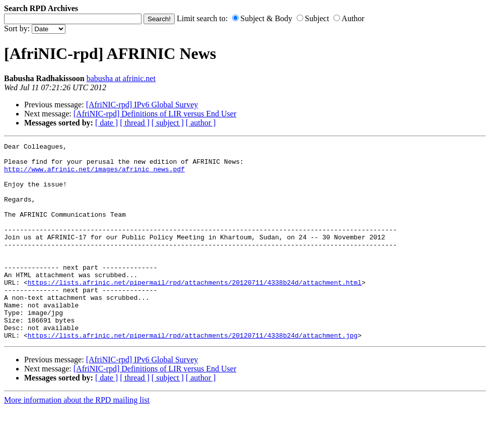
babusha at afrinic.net (121, 78)
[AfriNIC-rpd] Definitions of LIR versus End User (155, 114)
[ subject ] (168, 123)
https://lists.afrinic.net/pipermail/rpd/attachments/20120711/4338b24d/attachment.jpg (193, 374)
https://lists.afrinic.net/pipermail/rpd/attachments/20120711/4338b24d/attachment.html (195, 311)
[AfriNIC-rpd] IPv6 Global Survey (142, 105)
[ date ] (107, 123)
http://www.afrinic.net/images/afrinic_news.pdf (94, 175)
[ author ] (201, 123)
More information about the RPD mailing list (77, 439)
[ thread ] (135, 123)
